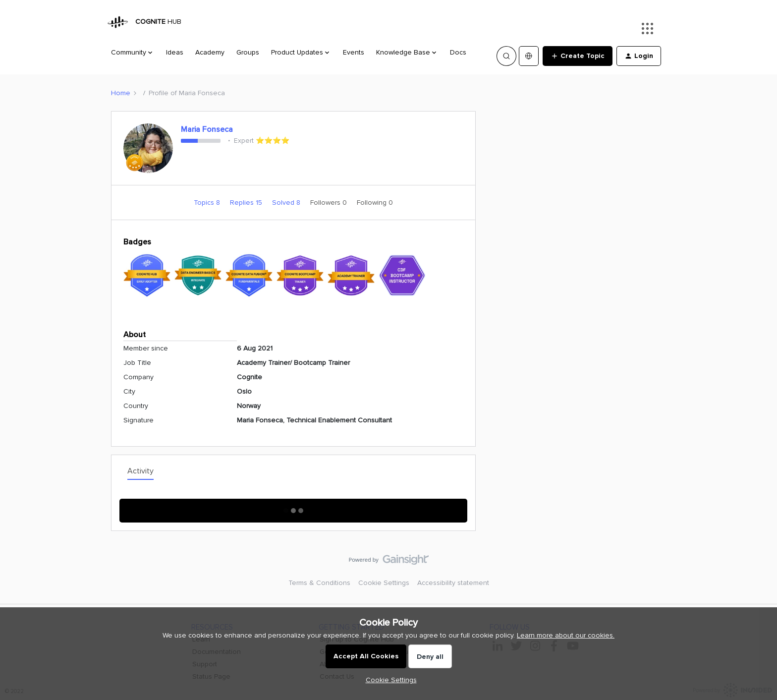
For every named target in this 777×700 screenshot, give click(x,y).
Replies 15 (247, 203)
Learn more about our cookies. (566, 635)
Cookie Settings (384, 583)
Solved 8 (287, 203)
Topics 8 (208, 203)
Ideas (175, 52)
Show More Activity (294, 507)
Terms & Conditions (319, 583)
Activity (140, 471)
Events (354, 52)
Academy (210, 52)
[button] (578, 56)
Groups (248, 52)
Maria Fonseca (207, 129)
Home (121, 93)
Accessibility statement (453, 583)
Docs (458, 52)
